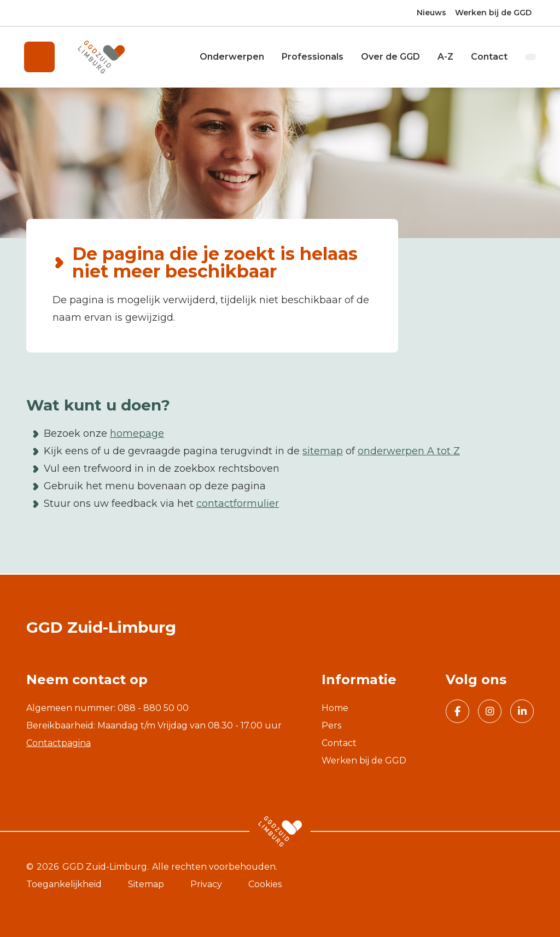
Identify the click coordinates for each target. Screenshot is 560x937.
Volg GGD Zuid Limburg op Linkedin (518, 713)
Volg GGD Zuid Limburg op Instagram (486, 713)
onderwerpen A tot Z (409, 452)
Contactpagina (59, 743)
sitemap (323, 452)
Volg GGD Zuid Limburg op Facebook (453, 713)
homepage (137, 435)
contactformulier (238, 505)
